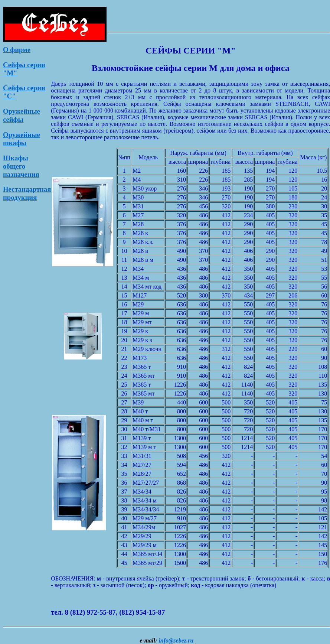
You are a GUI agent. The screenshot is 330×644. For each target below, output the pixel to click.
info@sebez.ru (176, 640)
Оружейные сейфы (22, 115)
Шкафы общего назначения (21, 166)
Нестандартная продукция (27, 193)
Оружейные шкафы (22, 139)
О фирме (17, 50)
